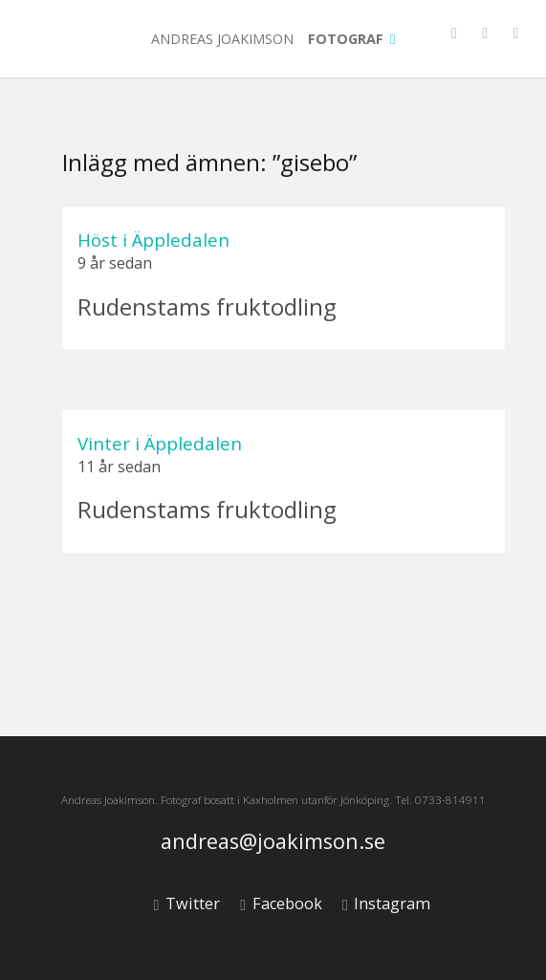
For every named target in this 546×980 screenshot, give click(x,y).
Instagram (386, 904)
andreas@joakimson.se (273, 842)
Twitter (187, 904)
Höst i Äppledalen (153, 240)
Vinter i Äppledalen (160, 443)
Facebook (281, 904)
